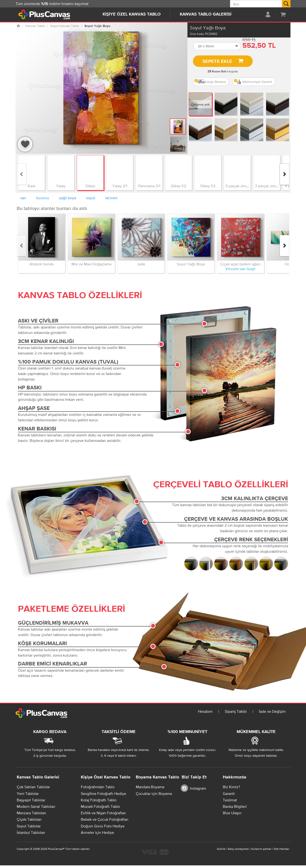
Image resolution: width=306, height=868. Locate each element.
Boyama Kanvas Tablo (157, 777)
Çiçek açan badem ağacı (240, 264)
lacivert (111, 198)
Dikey (90, 186)
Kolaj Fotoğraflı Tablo (99, 800)
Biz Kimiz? (231, 787)
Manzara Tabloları (31, 813)
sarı (23, 198)
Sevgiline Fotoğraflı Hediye (104, 793)
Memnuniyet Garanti (253, 82)
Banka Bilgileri (235, 806)
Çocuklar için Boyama (154, 793)
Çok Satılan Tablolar (33, 787)
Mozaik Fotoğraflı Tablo (100, 806)
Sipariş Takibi (236, 711)
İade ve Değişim (272, 711)
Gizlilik (221, 849)
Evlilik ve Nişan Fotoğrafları (103, 813)
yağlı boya (68, 198)
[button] (217, 46)
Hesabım (205, 711)
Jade (141, 264)
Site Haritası (281, 849)
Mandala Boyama (150, 787)
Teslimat (230, 800)
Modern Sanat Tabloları (36, 806)
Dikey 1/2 (178, 186)
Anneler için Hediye (97, 832)
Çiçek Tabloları (29, 819)
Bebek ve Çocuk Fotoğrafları (105, 819)
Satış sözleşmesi (238, 849)
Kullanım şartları (261, 849)
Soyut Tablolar (29, 826)
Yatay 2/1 (120, 186)
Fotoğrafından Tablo (98, 787)
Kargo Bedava (210, 82)
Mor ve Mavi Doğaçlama (91, 264)
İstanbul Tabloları (31, 832)
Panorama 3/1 (149, 186)
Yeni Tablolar (28, 793)
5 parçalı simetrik (240, 186)
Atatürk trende (42, 264)
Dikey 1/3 (208, 186)
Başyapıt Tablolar (31, 800)
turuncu (43, 198)
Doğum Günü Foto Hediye (103, 826)
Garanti (229, 793)
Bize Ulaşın (232, 813)
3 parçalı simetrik (269, 186)
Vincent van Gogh (240, 269)
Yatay (61, 186)
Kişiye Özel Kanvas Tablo (132, 14)
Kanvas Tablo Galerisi (206, 14)
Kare (32, 186)
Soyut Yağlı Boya (191, 264)
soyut (91, 198)
